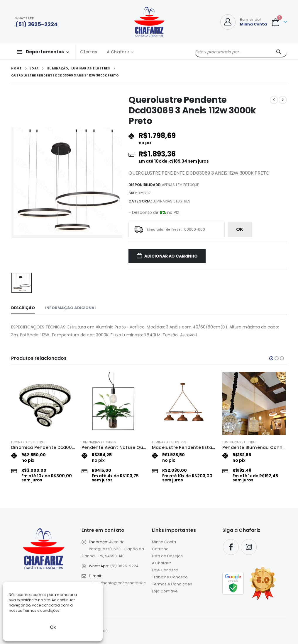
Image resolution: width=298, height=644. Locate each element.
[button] (271, 358)
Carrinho (160, 549)
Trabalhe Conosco (170, 577)
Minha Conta (164, 542)
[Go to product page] (43, 403)
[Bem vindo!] (244, 22)
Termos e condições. (42, 610)
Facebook (231, 547)
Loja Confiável (165, 591)
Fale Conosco (165, 570)
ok (240, 229)
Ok (53, 627)
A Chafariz (118, 52)
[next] (283, 100)
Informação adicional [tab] (71, 308)
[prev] (274, 100)
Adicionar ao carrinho (171, 256)
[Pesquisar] (279, 52)
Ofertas (89, 52)
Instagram (249, 547)
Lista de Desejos (167, 556)
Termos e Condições (172, 584)
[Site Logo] (149, 22)
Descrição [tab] (23, 308)
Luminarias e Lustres (171, 201)
